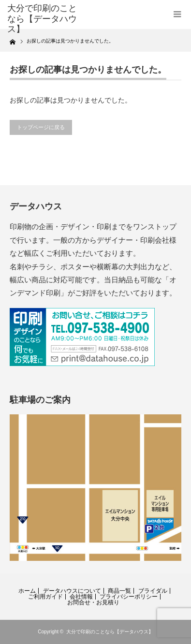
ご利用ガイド (45, 597)
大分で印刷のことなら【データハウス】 (110, 632)
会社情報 (81, 597)
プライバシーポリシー (129, 597)
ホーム (27, 591)
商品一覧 (119, 591)
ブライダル (153, 591)
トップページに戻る (41, 127)
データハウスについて (72, 591)
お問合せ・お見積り (93, 602)
